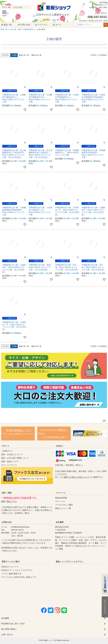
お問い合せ (24, 25)
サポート (6, 446)
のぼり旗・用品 (15, 29)
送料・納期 (7, 493)
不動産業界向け (29, 29)
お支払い (60, 446)
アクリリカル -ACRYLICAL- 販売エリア (19, 577)
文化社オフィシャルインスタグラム (17, 570)
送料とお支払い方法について (76, 477)
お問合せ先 (7, 522)
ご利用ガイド (102, 5)
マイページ (41, 25)
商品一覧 (6, 25)
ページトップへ (104, 421)
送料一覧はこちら (9, 501)
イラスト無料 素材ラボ (11, 574)
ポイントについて (9, 465)
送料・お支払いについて (12, 454)
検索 (106, 25)
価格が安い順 (24, 55)
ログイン (94, 2)
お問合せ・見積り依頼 (98, 7)
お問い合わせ (7, 634)
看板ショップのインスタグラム (69, 562)
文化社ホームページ (10, 567)
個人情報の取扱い (9, 629)
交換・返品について (10, 461)
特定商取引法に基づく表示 (13, 624)
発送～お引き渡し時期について (15, 458)
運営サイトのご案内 (11, 562)
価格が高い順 (36, 55)
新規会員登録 (61, 498)
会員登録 (103, 2)
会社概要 (60, 522)
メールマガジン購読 (64, 505)
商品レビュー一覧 (63, 508)
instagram (83, 582)
